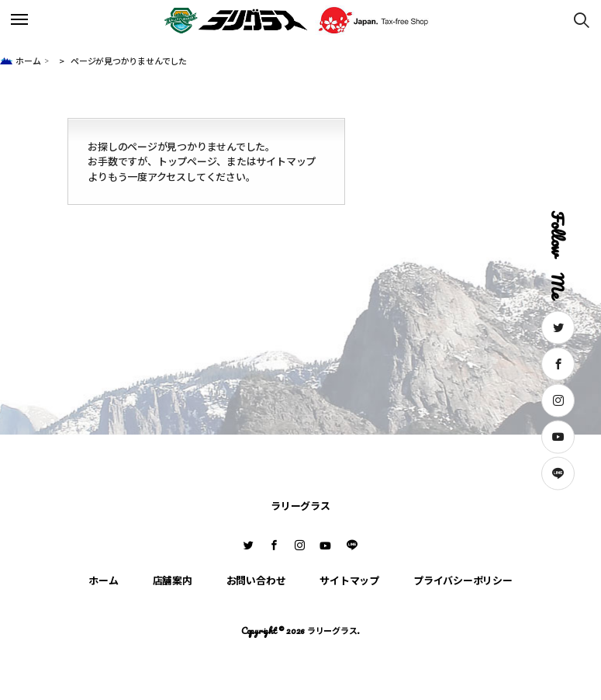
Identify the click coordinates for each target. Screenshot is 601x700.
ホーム (28, 61)
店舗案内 (173, 580)
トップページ (187, 161)
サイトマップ (286, 161)
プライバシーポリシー (463, 580)
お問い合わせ (256, 580)
